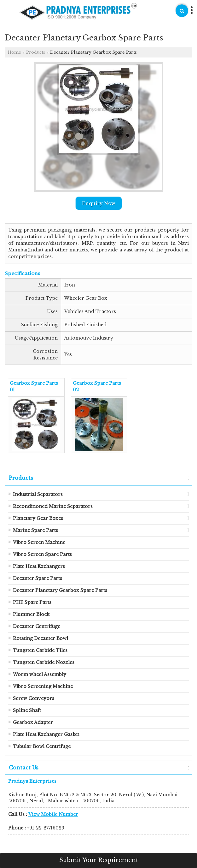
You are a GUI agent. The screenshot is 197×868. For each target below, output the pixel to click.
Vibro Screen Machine (39, 542)
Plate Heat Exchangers (39, 566)
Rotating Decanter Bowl (41, 638)
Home (14, 52)
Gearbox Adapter (33, 722)
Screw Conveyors (34, 698)
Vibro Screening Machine (43, 686)
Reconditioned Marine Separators (53, 506)
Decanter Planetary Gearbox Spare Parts (60, 590)
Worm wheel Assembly (40, 674)
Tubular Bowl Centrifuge (42, 746)
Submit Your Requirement (99, 860)
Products (36, 52)
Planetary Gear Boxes (38, 518)
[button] (53, 814)
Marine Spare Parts (35, 530)
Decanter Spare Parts (38, 578)
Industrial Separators (38, 494)
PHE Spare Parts (32, 602)
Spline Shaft (27, 710)
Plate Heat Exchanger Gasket (46, 734)
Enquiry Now (99, 203)
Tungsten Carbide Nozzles (44, 662)
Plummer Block (31, 614)
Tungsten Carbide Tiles (40, 650)
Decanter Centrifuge (37, 626)
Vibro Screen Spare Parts (42, 554)
